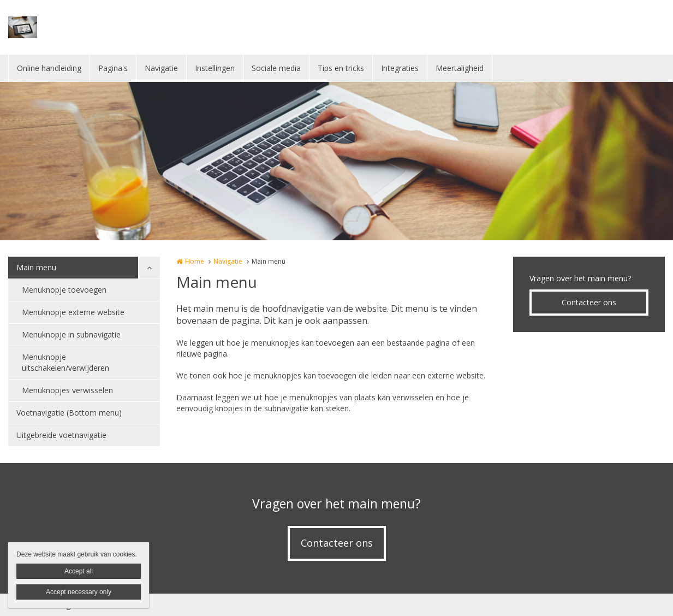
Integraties (400, 68)
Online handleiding (49, 68)
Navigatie (161, 68)
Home (195, 261)
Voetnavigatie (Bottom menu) (69, 413)
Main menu (36, 267)
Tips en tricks (341, 68)
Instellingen (215, 68)
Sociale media (276, 68)
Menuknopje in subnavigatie (71, 334)
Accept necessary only (79, 592)
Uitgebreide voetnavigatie (61, 435)
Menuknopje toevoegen (64, 290)
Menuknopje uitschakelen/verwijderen (65, 362)
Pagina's (113, 68)
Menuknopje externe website (73, 312)
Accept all (79, 571)
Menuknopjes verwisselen (67, 390)
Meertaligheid (460, 68)
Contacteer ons (589, 302)
